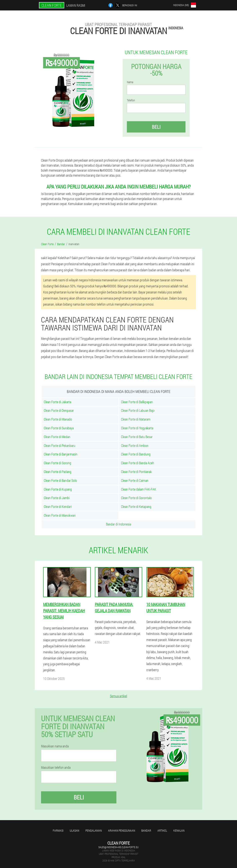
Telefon (131, 100)
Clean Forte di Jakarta (57, 402)
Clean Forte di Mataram (136, 419)
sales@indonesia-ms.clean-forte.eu (118, 847)
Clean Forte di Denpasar (59, 410)
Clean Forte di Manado (58, 419)
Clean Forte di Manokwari (60, 515)
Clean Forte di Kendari (58, 507)
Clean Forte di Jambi (57, 498)
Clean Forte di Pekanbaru (60, 445)
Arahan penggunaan (122, 830)
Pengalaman (94, 830)
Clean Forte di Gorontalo (136, 498)
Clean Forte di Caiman (135, 480)
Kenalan (179, 830)
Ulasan (74, 830)
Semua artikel (118, 696)
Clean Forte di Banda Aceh (138, 463)
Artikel (162, 830)
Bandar (146, 830)
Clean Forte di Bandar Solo (60, 480)
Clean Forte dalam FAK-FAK (139, 489)
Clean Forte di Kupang (58, 489)
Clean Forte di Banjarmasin (61, 454)
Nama (130, 82)
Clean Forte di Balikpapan (137, 402)
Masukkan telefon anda (56, 767)
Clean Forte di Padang (58, 472)
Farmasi (58, 830)
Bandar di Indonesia (118, 524)
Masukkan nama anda (55, 746)
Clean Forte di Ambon (135, 445)
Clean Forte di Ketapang (136, 507)
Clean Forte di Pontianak (136, 472)
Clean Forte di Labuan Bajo (138, 410)
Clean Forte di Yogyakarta (137, 428)
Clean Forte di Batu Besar (137, 437)
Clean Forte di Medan (57, 437)
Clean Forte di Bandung (136, 454)
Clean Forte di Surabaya (59, 428)
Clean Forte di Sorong (57, 463)
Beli (156, 127)
